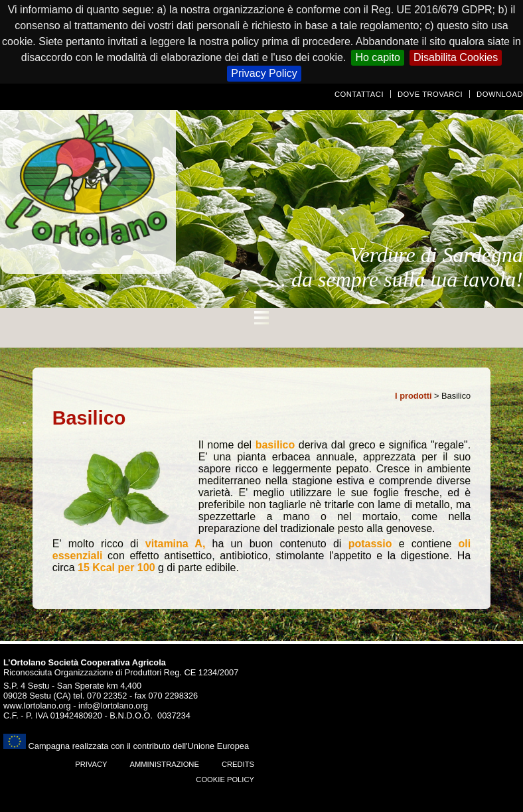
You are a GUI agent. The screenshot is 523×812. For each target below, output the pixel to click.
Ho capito (378, 57)
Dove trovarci (430, 94)
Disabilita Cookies (456, 57)
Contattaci (359, 94)
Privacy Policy (264, 73)
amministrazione (164, 764)
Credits (238, 764)
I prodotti (413, 396)
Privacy (91, 764)
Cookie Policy (225, 779)
